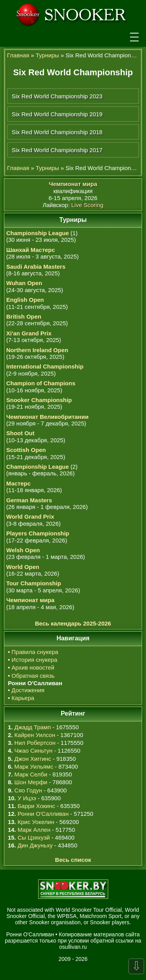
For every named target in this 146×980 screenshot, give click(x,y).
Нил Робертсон (35, 743)
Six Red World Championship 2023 (57, 96)
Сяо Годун (28, 790)
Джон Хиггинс (33, 759)
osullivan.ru (73, 947)
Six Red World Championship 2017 (57, 150)
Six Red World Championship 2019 (57, 114)
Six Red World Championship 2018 (57, 132)
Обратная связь (33, 676)
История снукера (34, 660)
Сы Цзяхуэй (34, 837)
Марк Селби (31, 774)
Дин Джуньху (35, 845)
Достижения (28, 690)
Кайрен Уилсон (35, 735)
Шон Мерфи (31, 782)
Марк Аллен (34, 830)
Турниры (47, 55)
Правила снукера (35, 652)
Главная (18, 55)
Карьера (23, 698)
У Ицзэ (27, 798)
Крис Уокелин (36, 822)
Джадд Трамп (33, 727)
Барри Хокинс (36, 806)
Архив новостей (33, 667)
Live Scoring (87, 205)
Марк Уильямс (34, 766)
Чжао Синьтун (33, 751)
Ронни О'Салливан (43, 814)
